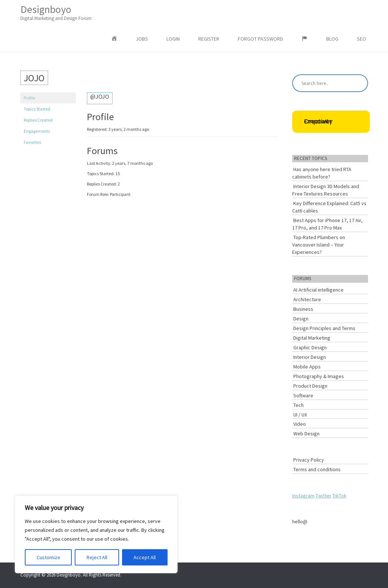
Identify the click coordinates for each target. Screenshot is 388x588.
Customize (48, 557)
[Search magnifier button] (359, 83)
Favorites (32, 142)
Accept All (145, 557)
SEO (362, 39)
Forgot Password (260, 39)
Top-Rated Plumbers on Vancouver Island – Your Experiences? (319, 245)
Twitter (323, 496)
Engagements (37, 131)
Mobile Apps (307, 367)
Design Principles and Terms (324, 328)
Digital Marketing (312, 338)
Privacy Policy (309, 460)
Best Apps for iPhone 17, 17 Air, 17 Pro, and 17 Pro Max (327, 224)
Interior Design (310, 357)
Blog (332, 39)
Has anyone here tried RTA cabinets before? (322, 173)
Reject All (97, 557)
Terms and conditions (317, 469)
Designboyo (56, 12)
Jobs (142, 39)
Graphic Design (310, 347)
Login (173, 39)
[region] (96, 534)
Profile (29, 98)
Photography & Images (319, 376)
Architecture (307, 299)
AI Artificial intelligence (318, 290)
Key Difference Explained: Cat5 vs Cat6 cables (329, 207)
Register (209, 39)
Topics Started (37, 109)
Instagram (303, 496)
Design (301, 319)
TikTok (340, 496)
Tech (298, 405)
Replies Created (38, 120)
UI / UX (300, 415)
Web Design (306, 434)
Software (303, 395)
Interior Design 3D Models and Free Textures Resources (326, 190)
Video (300, 424)
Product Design (310, 386)
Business (303, 309)
